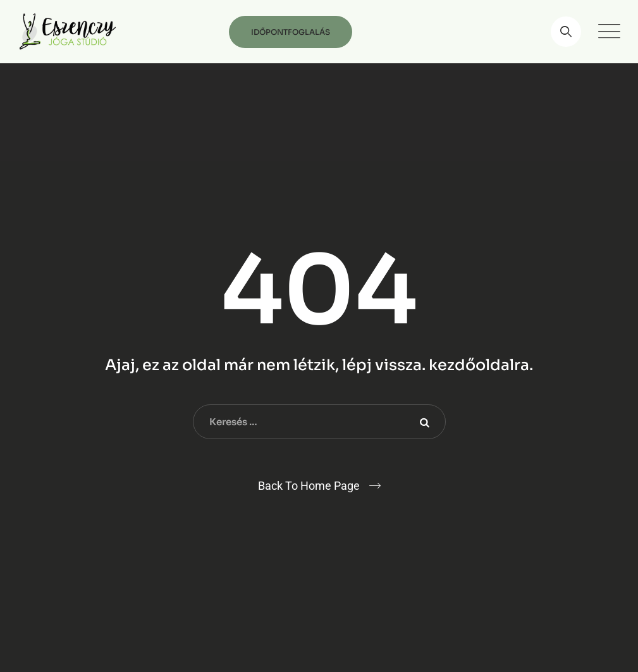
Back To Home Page (309, 486)
